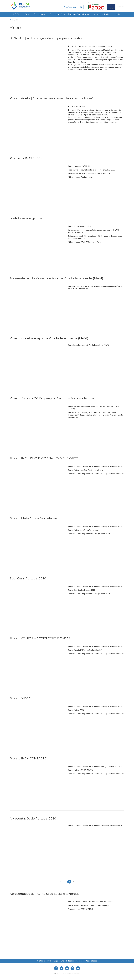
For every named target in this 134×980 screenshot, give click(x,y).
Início (12, 20)
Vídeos (19, 20)
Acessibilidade (91, 961)
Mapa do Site (59, 961)
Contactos (41, 961)
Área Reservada (70, 7)
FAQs (49, 961)
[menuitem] (17, 14)
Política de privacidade (75, 961)
